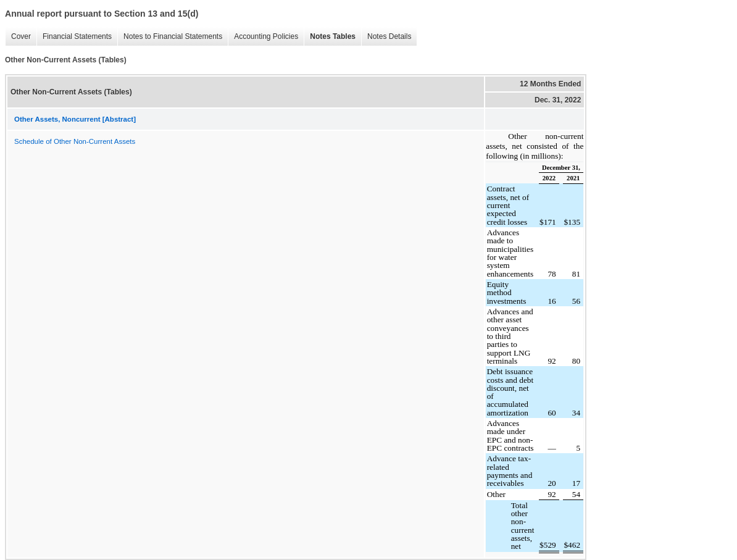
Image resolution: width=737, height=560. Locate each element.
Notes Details (389, 36)
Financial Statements (77, 36)
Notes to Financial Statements (173, 36)
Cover (21, 36)
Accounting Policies (266, 36)
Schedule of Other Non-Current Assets (75, 141)
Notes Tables (333, 36)
